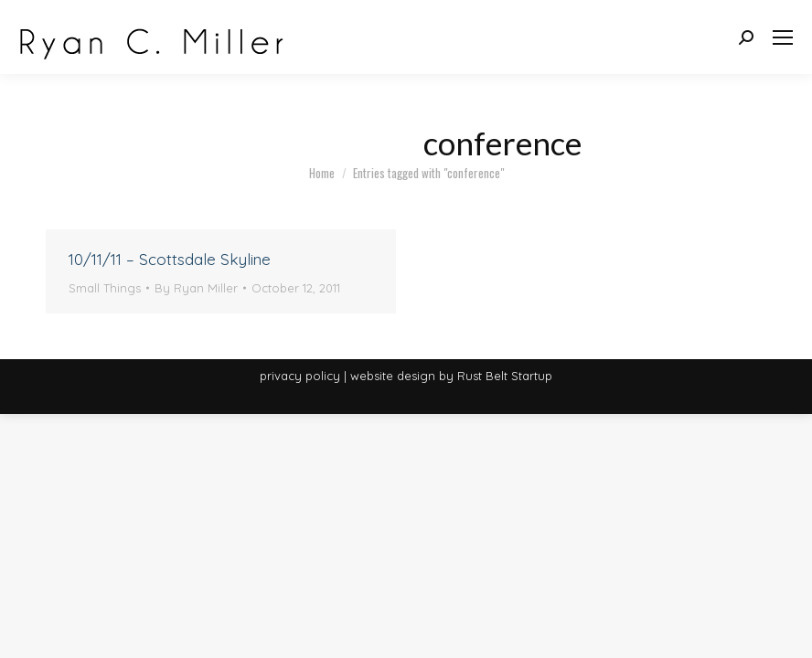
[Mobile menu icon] (783, 37)
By (196, 288)
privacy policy (300, 376)
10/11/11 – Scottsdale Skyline (170, 259)
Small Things (105, 288)
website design (393, 376)
